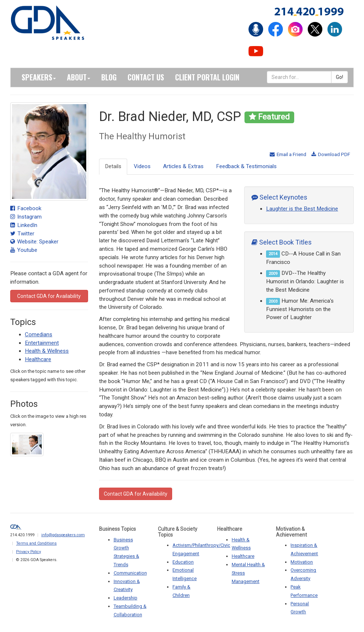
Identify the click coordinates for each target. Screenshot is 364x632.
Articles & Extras (183, 166)
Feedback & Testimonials (246, 166)
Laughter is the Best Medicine (302, 209)
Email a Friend (288, 154)
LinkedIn (24, 225)
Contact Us (146, 77)
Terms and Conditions (36, 543)
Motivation (302, 562)
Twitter (22, 234)
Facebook (26, 208)
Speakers (39, 77)
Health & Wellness (47, 351)
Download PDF (331, 154)
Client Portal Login (207, 77)
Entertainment (42, 343)
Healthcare (38, 359)
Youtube (24, 250)
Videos (142, 166)
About (79, 77)
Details (113, 166)
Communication (130, 573)
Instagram (26, 217)
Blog (109, 77)
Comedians (39, 334)
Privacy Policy (29, 552)
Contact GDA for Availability (49, 296)
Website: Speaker (34, 242)
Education (183, 562)
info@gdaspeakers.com (63, 535)
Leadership (126, 598)
